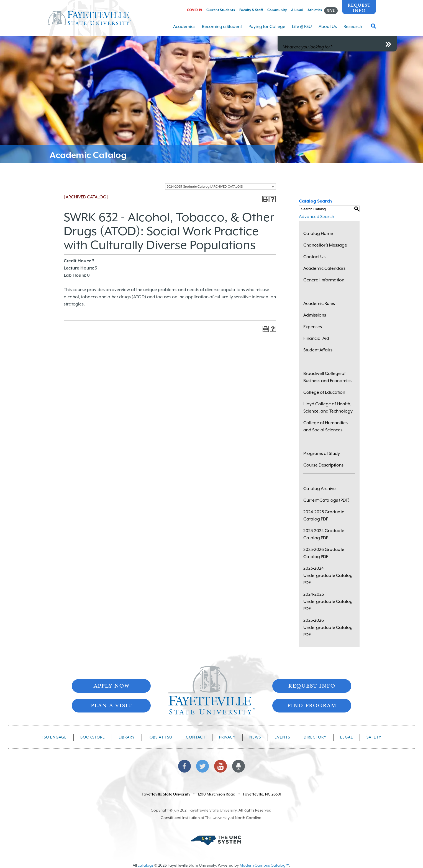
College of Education (324, 392)
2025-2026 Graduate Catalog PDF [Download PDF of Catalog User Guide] (324, 553)
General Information (324, 280)
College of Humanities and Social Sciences (325, 426)
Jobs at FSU (160, 737)
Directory (315, 737)
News (255, 737)
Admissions (315, 315)
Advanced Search (316, 217)
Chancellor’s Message (325, 245)
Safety (374, 737)
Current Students (221, 10)
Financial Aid (316, 338)
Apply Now (111, 685)
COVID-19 (194, 10)
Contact (196, 737)
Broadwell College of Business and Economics (327, 377)
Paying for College (267, 30)
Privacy (227, 737)
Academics (184, 30)
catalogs (146, 865)
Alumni (297, 10)
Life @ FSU (302, 30)
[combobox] (221, 186)
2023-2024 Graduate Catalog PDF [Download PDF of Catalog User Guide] (324, 534)
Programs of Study (322, 454)
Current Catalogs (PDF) (326, 500)
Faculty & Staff (251, 10)
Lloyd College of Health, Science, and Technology (328, 408)
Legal (347, 737)
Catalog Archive (320, 489)
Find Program (312, 705)
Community (277, 10)
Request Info (359, 7)
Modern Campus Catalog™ (264, 865)
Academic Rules (319, 304)
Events (282, 737)
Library (127, 737)
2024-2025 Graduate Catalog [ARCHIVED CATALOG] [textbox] (205, 187)
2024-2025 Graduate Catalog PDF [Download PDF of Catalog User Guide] (324, 515)
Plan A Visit (111, 705)
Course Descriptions (323, 465)
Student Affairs (318, 350)
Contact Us (314, 257)
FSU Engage (54, 737)
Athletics (315, 10)
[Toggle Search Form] (373, 28)
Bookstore (93, 737)
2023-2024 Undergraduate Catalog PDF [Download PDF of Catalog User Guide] (328, 576)
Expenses (313, 327)
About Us (328, 30)
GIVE (331, 11)
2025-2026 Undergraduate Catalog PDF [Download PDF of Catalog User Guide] (328, 628)
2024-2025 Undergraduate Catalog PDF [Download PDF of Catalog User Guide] (328, 602)
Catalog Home (318, 234)
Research (353, 30)
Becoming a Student (222, 30)
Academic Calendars (324, 268)
